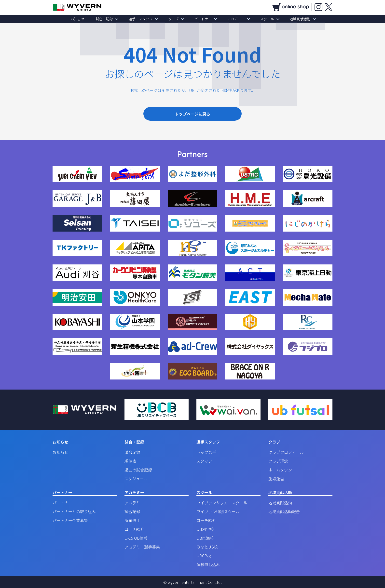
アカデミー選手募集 (142, 547)
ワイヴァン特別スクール (218, 511)
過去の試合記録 (138, 470)
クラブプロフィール (286, 452)
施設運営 (276, 479)
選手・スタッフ (146, 19)
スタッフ (204, 461)
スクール (258, 19)
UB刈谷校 (205, 529)
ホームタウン (280, 470)
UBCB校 (204, 556)
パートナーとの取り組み (74, 511)
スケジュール (136, 479)
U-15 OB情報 (136, 538)
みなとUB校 (207, 547)
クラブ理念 (278, 461)
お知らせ (89, 19)
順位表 (130, 461)
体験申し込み (208, 564)
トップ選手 (206, 452)
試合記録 (132, 452)
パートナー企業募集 (70, 520)
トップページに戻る (192, 114)
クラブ (175, 19)
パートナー (201, 19)
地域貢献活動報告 (284, 511)
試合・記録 (113, 19)
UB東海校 (205, 538)
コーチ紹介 (134, 529)
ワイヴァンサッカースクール (222, 503)
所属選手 (132, 520)
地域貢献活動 (288, 19)
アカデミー (231, 19)
